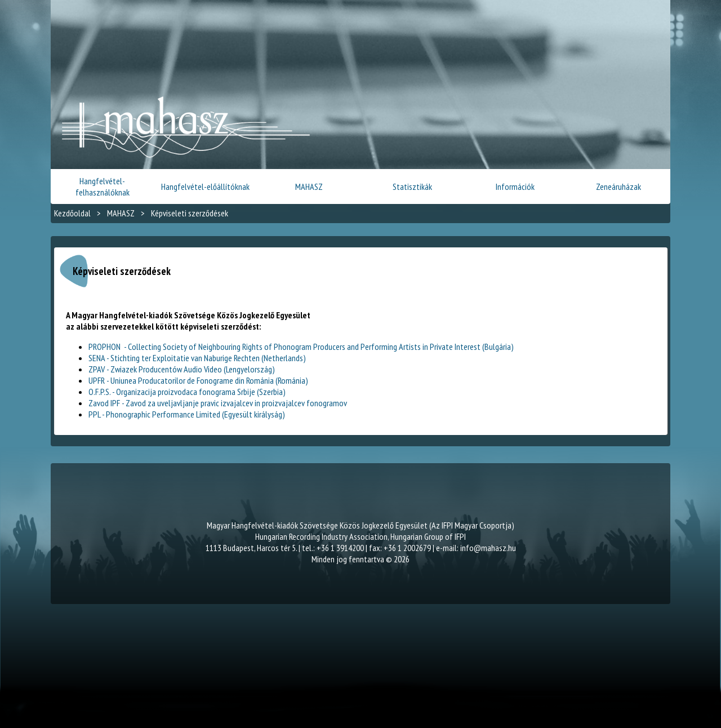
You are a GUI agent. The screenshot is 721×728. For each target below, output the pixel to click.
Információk (515, 187)
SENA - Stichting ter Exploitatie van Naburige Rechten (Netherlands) (197, 358)
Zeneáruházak (618, 187)
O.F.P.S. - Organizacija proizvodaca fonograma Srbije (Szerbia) (187, 392)
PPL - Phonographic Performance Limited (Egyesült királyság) (187, 414)
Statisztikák (412, 187)
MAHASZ (309, 187)
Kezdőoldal (72, 213)
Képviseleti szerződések (190, 213)
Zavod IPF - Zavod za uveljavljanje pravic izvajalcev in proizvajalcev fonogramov (218, 403)
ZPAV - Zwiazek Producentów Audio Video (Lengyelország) (182, 369)
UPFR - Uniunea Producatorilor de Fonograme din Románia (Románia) (198, 380)
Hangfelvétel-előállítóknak (205, 187)
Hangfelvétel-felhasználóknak (103, 187)
